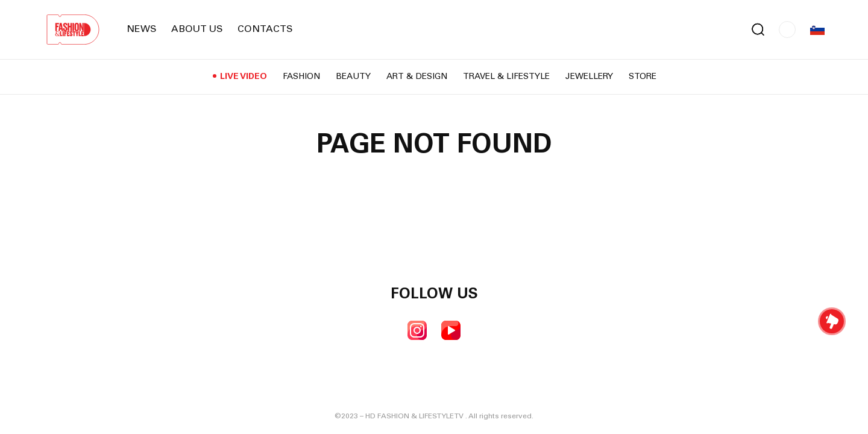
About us (197, 30)
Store (643, 77)
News (142, 30)
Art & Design (417, 77)
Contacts (265, 30)
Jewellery (589, 77)
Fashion (301, 77)
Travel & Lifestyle (506, 77)
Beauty (353, 77)
